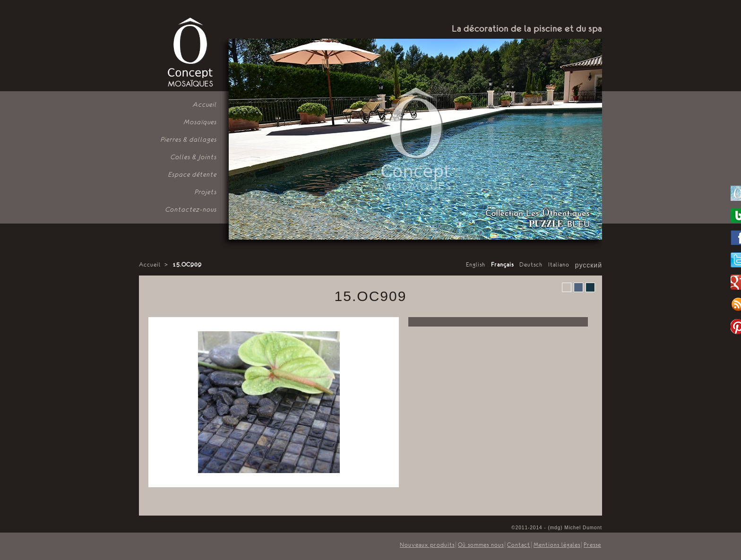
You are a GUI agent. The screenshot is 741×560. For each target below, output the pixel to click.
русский (589, 266)
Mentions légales (557, 545)
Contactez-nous (191, 209)
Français (502, 265)
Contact (519, 545)
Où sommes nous (481, 545)
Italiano (559, 265)
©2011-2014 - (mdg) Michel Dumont (557, 528)
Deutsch (531, 265)
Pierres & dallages (189, 139)
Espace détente (193, 174)
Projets (206, 192)
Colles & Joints (194, 157)
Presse (592, 545)
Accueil (205, 104)
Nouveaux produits (427, 545)
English (476, 265)
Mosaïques (200, 122)
